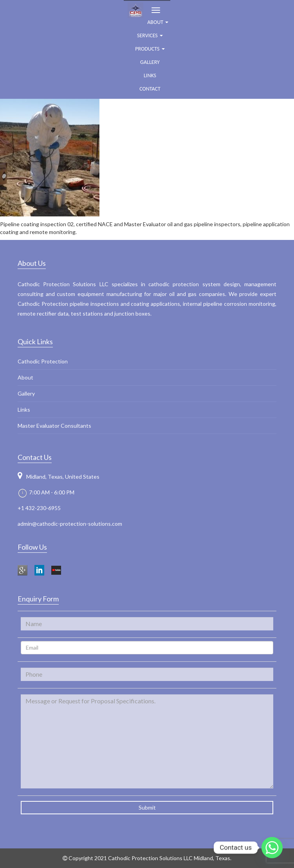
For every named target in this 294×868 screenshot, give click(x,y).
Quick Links (35, 341)
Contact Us (35, 457)
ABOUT (158, 22)
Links (150, 75)
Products (150, 49)
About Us (32, 263)
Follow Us (32, 547)
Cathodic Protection (43, 361)
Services (150, 35)
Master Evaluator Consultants (54, 426)
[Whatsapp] (272, 848)
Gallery (150, 62)
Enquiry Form (38, 599)
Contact (150, 89)
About (25, 377)
